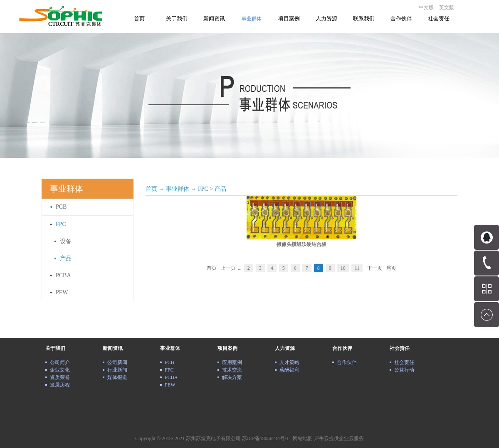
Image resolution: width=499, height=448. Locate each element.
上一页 (228, 268)
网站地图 (301, 438)
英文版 (447, 7)
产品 (220, 189)
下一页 (375, 268)
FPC (203, 189)
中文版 (426, 7)
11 (357, 268)
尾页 (391, 268)
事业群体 (178, 189)
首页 (139, 18)
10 (343, 268)
